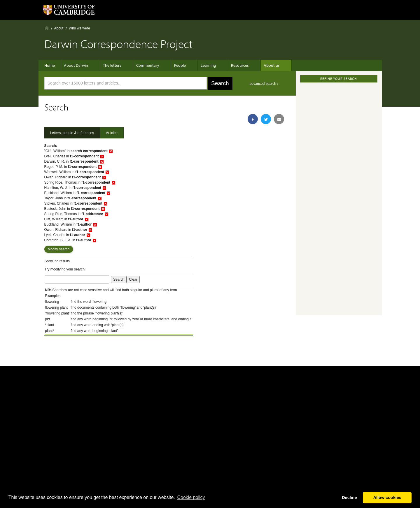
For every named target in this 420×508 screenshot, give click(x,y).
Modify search (59, 249)
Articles (112, 133)
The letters (112, 65)
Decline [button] (349, 498)
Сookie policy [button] (191, 497)
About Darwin (79, 65)
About (59, 28)
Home (47, 28)
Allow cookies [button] (387, 498)
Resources (228, 65)
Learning (200, 65)
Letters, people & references (72, 133)
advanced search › (264, 84)
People (174, 65)
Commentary (145, 65)
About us (257, 65)
